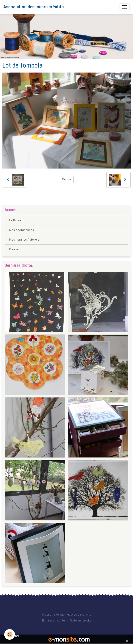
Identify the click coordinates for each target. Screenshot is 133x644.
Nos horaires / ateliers (24, 240)
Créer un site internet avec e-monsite (67, 615)
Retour (66, 179)
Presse (14, 249)
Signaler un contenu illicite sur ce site (66, 621)
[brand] (33, 7)
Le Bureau (16, 220)
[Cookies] (10, 634)
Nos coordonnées (22, 230)
